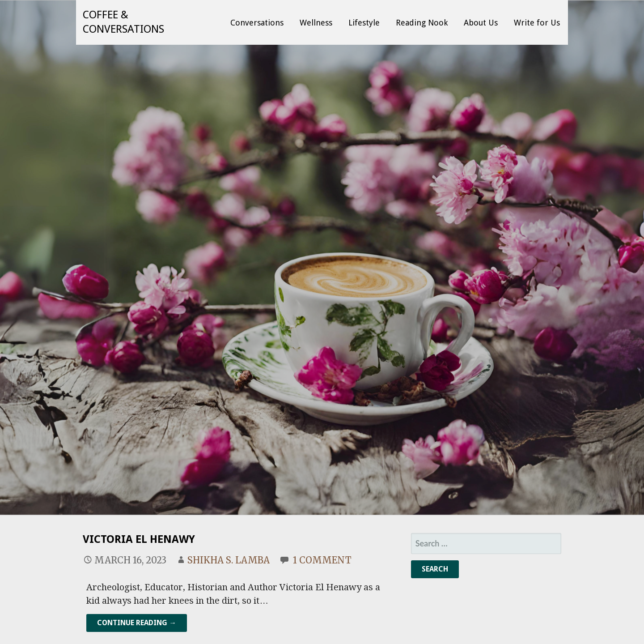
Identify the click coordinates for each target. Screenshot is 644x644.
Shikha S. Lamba (229, 560)
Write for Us (537, 23)
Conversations (257, 23)
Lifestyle (364, 23)
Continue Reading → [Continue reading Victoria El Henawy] (137, 623)
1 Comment (322, 560)
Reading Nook (422, 23)
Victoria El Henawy (139, 539)
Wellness (316, 23)
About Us (481, 23)
